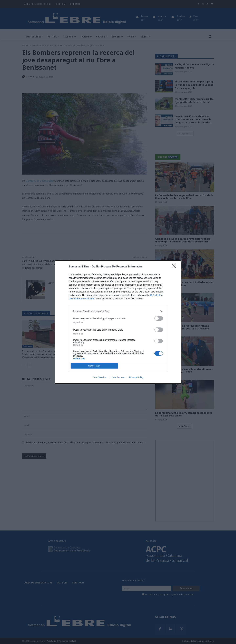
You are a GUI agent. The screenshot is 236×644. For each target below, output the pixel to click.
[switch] (159, 318)
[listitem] (118, 311)
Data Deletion (99, 377)
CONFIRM (94, 366)
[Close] (175, 267)
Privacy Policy (136, 377)
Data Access (118, 377)
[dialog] (118, 322)
